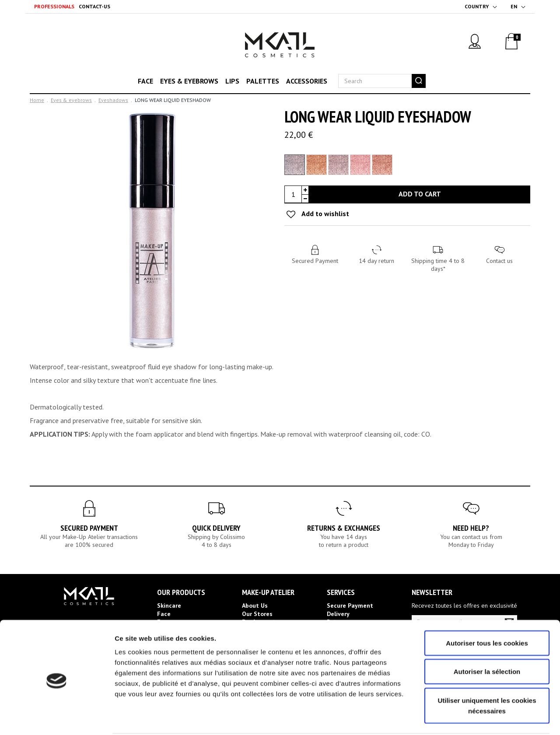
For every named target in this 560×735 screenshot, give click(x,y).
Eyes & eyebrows (189, 81)
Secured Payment (315, 261)
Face (145, 81)
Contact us (499, 261)
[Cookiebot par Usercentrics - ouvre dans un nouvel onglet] (57, 718)
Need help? (471, 528)
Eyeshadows (113, 100)
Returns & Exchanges (344, 528)
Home (37, 100)
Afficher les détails (482, 718)
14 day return (376, 261)
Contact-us (94, 6)
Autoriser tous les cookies (487, 610)
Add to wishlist (325, 213)
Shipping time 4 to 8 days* (438, 265)
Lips (232, 81)
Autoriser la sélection (487, 639)
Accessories (307, 81)
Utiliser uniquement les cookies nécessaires (487, 672)
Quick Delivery (216, 528)
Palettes (263, 81)
